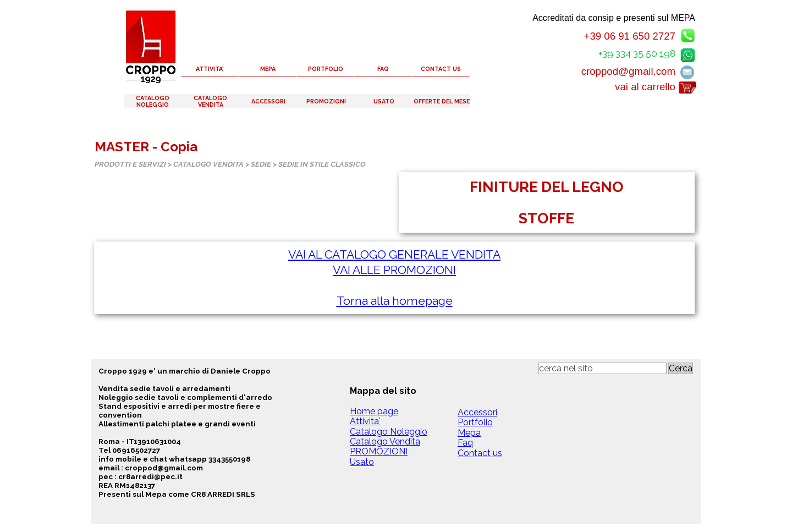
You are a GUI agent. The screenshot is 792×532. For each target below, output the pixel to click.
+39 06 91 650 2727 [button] (629, 36)
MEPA (268, 69)
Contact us (480, 453)
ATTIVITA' (210, 69)
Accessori (477, 412)
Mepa (469, 433)
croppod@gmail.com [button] (628, 71)
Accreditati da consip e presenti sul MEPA (614, 18)
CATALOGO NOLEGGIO (153, 101)
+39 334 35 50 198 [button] (637, 53)
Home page (374, 411)
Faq (465, 443)
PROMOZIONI (326, 101)
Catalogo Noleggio (389, 432)
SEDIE (261, 164)
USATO (384, 101)
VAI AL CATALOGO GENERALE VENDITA (394, 254)
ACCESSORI (268, 101)
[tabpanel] (547, 202)
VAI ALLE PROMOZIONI (394, 270)
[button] (687, 53)
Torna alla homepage (395, 301)
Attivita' (365, 421)
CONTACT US (441, 69)
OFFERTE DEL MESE (442, 101)
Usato (362, 462)
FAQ (383, 69)
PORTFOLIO (326, 69)
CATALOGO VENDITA (210, 101)
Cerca (681, 368)
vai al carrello (645, 87)
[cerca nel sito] (603, 368)
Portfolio (475, 422)
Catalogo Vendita (385, 441)
